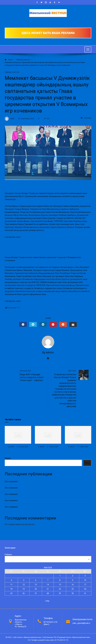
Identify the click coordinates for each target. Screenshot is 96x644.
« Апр (47, 601)
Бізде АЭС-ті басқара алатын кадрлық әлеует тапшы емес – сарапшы (33, 376)
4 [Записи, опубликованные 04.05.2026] (11, 580)
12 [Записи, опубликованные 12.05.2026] (24, 585)
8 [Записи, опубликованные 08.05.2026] (60, 580)
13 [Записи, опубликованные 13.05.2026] (36, 585)
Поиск (8, 458)
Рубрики (8, 555)
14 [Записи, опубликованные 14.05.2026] (48, 585)
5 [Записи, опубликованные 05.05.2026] (24, 580)
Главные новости (12, 72)
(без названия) (11, 481)
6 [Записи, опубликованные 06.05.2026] (36, 580)
